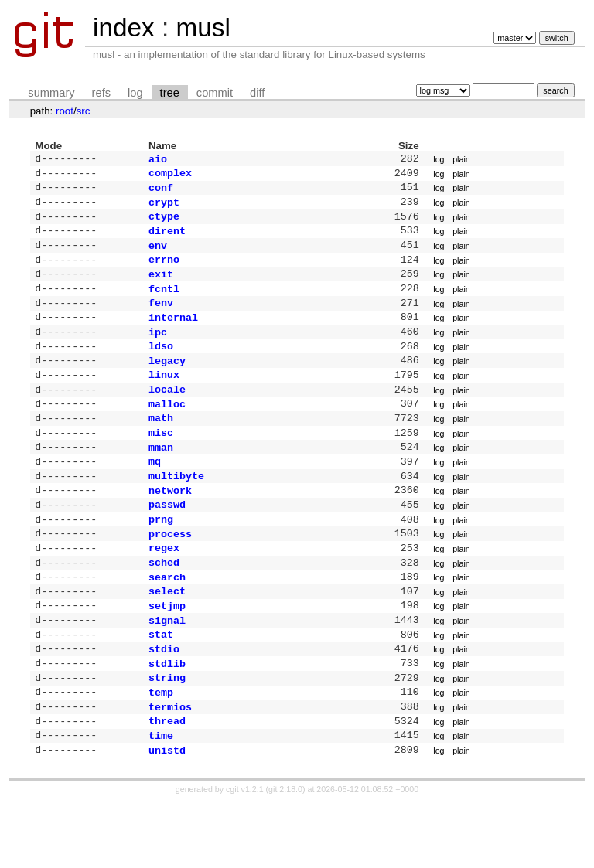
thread (167, 782)
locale (167, 415)
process (170, 575)
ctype (164, 223)
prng (161, 559)
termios (170, 767)
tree (170, 93)
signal (167, 671)
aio (158, 160)
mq (155, 495)
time (161, 798)
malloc (167, 431)
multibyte (176, 511)
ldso (161, 367)
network (170, 527)
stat (161, 686)
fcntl (164, 304)
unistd (167, 815)
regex (164, 591)
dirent (167, 240)
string (167, 734)
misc (161, 463)
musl (203, 27)
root (65, 111)
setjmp (167, 655)
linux (164, 399)
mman (161, 479)
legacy (167, 383)
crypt (164, 208)
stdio (164, 703)
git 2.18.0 (285, 854)
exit (161, 288)
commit (215, 93)
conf (161, 192)
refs (101, 93)
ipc (158, 352)
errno (164, 271)
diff (257, 93)
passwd (167, 543)
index (124, 27)
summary (51, 93)
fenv (161, 319)
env (158, 256)
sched (164, 607)
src (84, 111)
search (167, 623)
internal (173, 335)
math (161, 447)
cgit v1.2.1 (245, 854)
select (167, 638)
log (135, 93)
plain (461, 160)
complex (170, 175)
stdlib (167, 719)
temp (161, 751)
